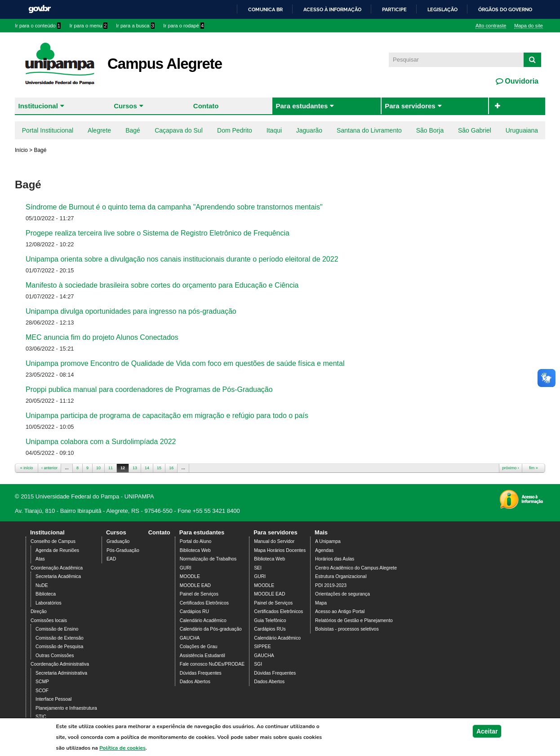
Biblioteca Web (195, 550)
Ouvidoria (521, 81)
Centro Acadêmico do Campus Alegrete (356, 568)
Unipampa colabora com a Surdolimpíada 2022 (101, 442)
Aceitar (487, 734)
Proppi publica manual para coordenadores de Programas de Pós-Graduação (149, 389)
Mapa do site (529, 26)
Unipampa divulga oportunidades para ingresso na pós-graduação (131, 311)
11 (111, 468)
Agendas (324, 550)
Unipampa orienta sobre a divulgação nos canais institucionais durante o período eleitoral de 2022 (182, 259)
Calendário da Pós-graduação (211, 629)
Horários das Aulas (335, 559)
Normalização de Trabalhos (208, 559)
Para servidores (410, 106)
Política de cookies (122, 751)
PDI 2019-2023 (331, 585)
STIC (41, 717)
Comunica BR (265, 9)
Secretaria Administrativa (61, 673)
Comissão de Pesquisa (59, 647)
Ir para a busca (135, 26)
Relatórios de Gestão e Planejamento (354, 620)
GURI (186, 568)
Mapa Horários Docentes (280, 550)
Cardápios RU (194, 611)
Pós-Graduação (123, 550)
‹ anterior (49, 468)
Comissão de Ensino (57, 629)
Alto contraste (491, 26)
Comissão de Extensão (60, 638)
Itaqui (274, 130)
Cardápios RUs (270, 629)
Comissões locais (49, 620)
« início (27, 468)
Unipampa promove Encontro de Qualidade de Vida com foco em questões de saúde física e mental (185, 363)
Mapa (321, 603)
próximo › (511, 468)
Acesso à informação (332, 9)
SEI (258, 568)
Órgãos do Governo (505, 9)
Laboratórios (49, 603)
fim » (533, 468)
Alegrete (99, 130)
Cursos (125, 106)
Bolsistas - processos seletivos (347, 629)
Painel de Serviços (199, 594)
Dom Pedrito (235, 130)
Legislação (442, 9)
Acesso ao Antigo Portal (340, 611)
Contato (206, 106)
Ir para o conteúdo (38, 26)
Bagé (133, 130)
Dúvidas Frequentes (201, 673)
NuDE (42, 585)
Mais (321, 532)
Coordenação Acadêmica (57, 568)
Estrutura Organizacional (341, 576)
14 (147, 468)
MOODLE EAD (195, 585)
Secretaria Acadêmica (58, 576)
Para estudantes (302, 106)
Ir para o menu (89, 26)
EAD (111, 559)
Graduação (118, 541)
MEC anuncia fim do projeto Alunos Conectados (102, 337)
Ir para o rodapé (184, 26)
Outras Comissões (55, 656)
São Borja (430, 130)
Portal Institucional (48, 130)
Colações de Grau (199, 647)
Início (21, 150)
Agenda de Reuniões (57, 550)
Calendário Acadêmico (203, 620)
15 (159, 468)
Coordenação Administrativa (60, 664)
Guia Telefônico (270, 620)
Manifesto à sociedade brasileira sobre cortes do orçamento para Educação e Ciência (162, 285)
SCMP (42, 682)
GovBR (40, 9)
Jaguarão (309, 130)
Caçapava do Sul (179, 130)
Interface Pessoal (53, 699)
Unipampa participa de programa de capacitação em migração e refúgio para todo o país (167, 416)
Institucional (38, 106)
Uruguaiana (522, 130)
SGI (258, 664)
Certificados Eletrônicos (204, 603)
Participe (394, 9)
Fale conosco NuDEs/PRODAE (212, 664)
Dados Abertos (195, 682)
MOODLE (190, 576)
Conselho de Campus (53, 541)
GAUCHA (190, 638)
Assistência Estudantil (202, 656)
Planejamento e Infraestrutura (66, 708)
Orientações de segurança (342, 594)
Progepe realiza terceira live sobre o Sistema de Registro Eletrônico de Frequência (158, 233)
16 (171, 468)
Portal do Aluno (196, 541)
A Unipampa (328, 541)
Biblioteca (46, 594)
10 (98, 468)
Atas (40, 559)
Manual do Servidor (274, 541)
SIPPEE (262, 647)
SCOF (42, 691)
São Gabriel (475, 130)
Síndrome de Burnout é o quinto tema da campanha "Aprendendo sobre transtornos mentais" (174, 207)
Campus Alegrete (165, 64)
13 (135, 468)
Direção (39, 611)
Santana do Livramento (369, 130)
